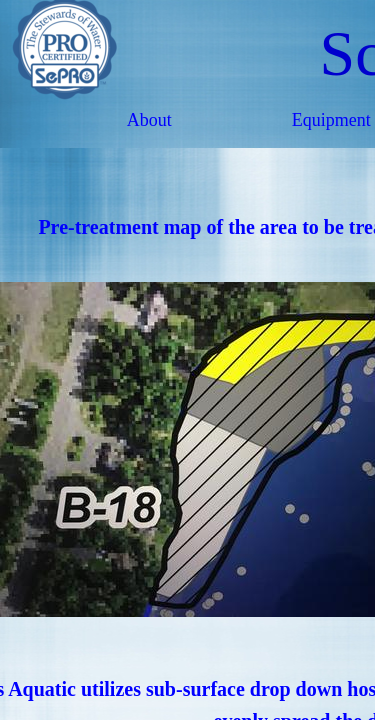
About (149, 120)
